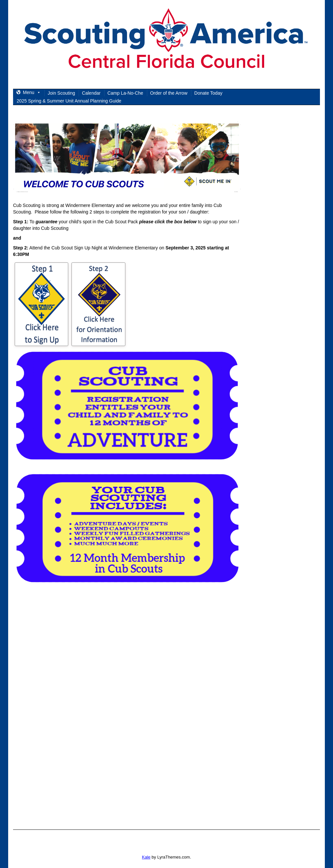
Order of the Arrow (169, 93)
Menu (32, 92)
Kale (146, 857)
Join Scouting (61, 93)
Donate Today (208, 93)
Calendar (91, 93)
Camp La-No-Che (125, 93)
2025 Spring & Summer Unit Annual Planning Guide (69, 101)
